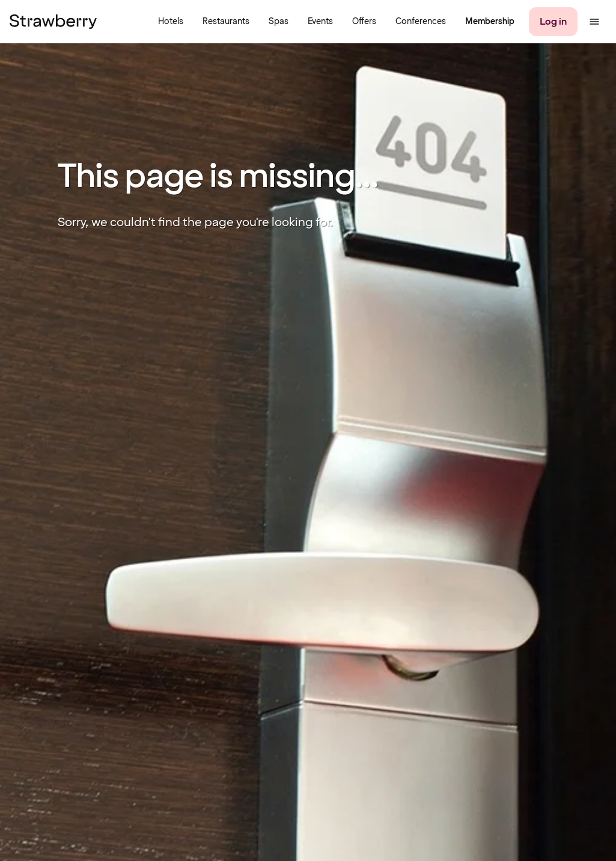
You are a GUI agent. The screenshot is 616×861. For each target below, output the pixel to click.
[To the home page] (53, 22)
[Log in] (553, 22)
